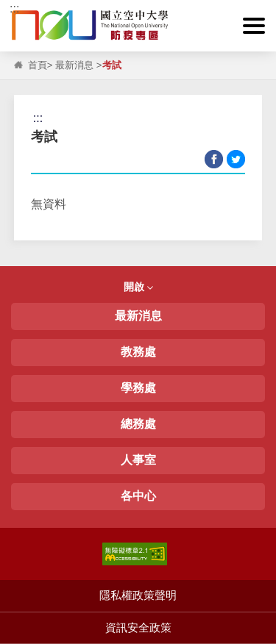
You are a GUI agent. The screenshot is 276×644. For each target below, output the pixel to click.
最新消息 (74, 65)
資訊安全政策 (138, 627)
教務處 (138, 352)
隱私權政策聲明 (138, 595)
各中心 (138, 496)
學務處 (138, 388)
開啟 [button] (138, 287)
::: (14, 8)
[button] (254, 26)
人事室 (138, 460)
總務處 (138, 424)
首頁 (38, 65)
